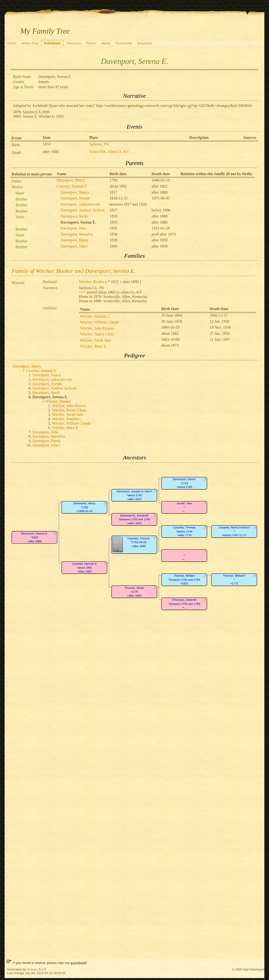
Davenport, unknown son (80, 204)
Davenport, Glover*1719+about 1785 (184, 483)
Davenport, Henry (71, 180)
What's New (30, 43)
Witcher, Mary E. (94, 346)
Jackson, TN (99, 144)
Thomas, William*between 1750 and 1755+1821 (184, 580)
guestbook (78, 963)
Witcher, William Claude (99, 322)
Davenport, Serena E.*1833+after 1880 (34, 537)
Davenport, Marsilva (77, 234)
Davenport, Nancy (75, 192)
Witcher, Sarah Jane (96, 340)
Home (12, 43)
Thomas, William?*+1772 (234, 580)
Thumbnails (124, 43)
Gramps (32, 969)
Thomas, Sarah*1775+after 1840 (134, 592)
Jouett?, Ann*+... (184, 507)
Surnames (74, 43)
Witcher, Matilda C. (96, 316)
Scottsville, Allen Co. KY (109, 152)
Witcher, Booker (92, 282)
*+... (184, 557)
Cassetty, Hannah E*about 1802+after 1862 (84, 568)
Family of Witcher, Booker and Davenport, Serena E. (74, 271)
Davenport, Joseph (75, 198)
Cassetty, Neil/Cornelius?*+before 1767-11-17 (234, 531)
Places (91, 43)
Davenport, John (73, 228)
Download (145, 43)
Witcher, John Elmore (97, 328)
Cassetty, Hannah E (72, 186)
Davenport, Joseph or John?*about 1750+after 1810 (134, 495)
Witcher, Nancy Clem (97, 334)
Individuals (52, 43)
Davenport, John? (74, 246)
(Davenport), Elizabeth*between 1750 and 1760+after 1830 (134, 519)
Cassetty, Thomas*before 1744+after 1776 (184, 531)
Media (106, 43)
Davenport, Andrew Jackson (83, 210)
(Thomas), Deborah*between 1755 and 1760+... (184, 604)
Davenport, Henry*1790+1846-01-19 (84, 507)
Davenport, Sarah (74, 216)
